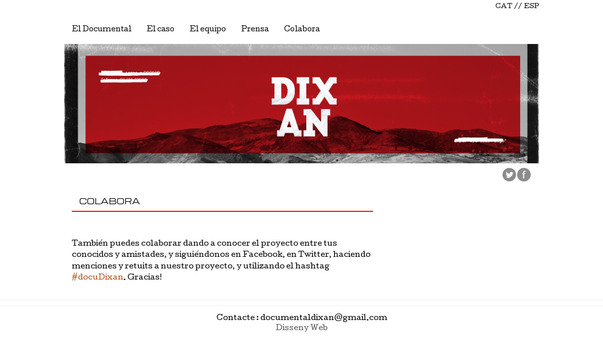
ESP (531, 7)
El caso (160, 30)
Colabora (302, 30)
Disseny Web (301, 329)
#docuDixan (98, 278)
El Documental (102, 30)
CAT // (509, 7)
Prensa (255, 30)
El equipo (208, 30)
